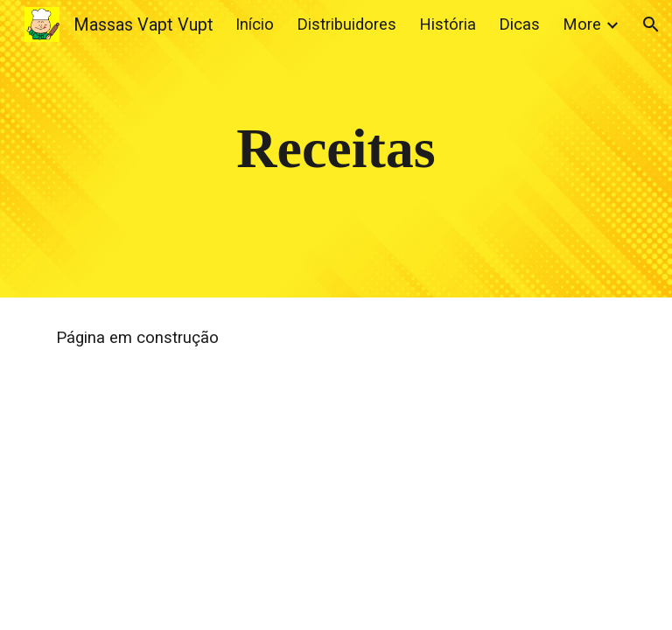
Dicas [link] (519, 24)
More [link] (582, 24)
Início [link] (255, 24)
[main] (336, 149)
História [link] (448, 24)
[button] (651, 24)
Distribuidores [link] (346, 24)
